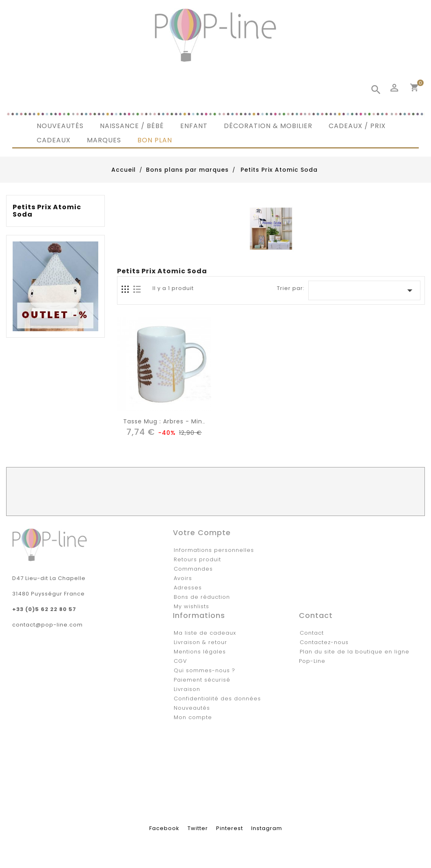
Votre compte (202, 533)
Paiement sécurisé (202, 680)
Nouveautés (192, 708)
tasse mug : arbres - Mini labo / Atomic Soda (196, 421)
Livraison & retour (200, 642)
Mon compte (193, 717)
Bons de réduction (202, 597)
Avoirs (183, 578)
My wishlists (191, 606)
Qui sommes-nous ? (204, 670)
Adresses (188, 588)
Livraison (187, 689)
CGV (180, 661)
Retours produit (197, 559)
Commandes (193, 569)
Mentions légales (200, 652)
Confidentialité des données (217, 699)
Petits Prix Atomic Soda (47, 211)
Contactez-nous (324, 642)
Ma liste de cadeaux (205, 633)
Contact (312, 633)
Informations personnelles (214, 550)
